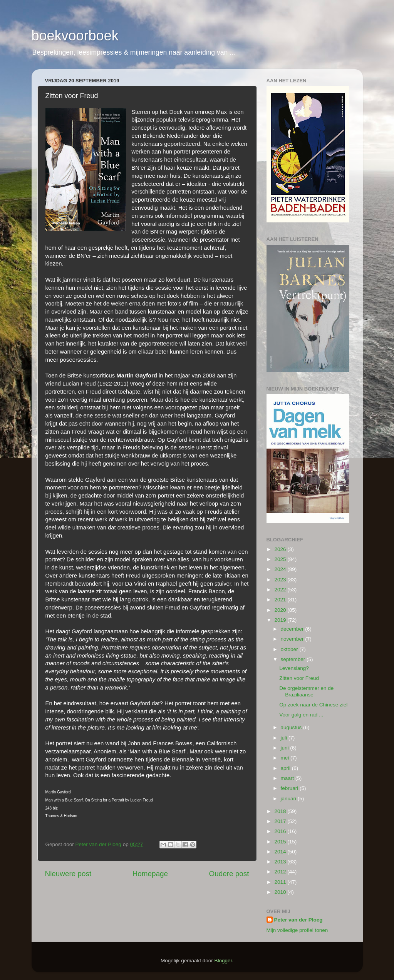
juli (285, 738)
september (294, 659)
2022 (281, 590)
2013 (281, 862)
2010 (281, 892)
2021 (281, 600)
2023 (281, 580)
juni (286, 748)
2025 (281, 559)
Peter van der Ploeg (298, 920)
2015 (281, 842)
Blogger (223, 961)
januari (289, 799)
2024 (281, 569)
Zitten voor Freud (299, 678)
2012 (281, 872)
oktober (290, 649)
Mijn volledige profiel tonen (297, 930)
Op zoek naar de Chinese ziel (313, 705)
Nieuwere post (68, 874)
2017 (281, 821)
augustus (292, 727)
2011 (281, 882)
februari (290, 788)
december (293, 629)
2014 (281, 852)
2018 (281, 811)
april (286, 768)
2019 (281, 620)
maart (288, 778)
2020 (281, 610)
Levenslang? (294, 668)
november (293, 639)
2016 (281, 831)
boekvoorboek (75, 36)
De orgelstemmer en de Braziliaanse (306, 691)
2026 (281, 549)
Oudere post (229, 874)
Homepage (150, 874)
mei (286, 758)
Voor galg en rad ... (301, 715)
